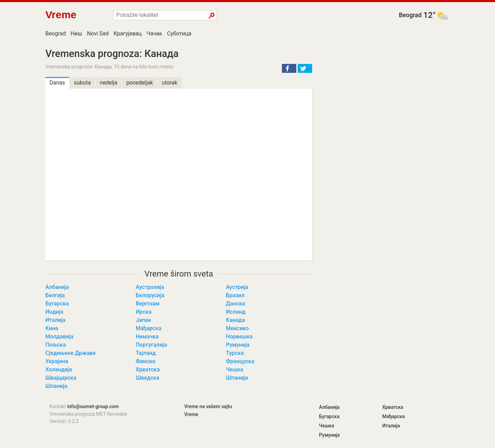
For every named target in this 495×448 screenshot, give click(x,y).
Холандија (59, 369)
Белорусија (150, 295)
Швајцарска (61, 378)
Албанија (57, 287)
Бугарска (57, 304)
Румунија (238, 345)
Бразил (235, 295)
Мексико (237, 328)
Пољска (56, 345)
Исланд (235, 312)
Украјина (57, 361)
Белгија (55, 295)
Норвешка (239, 337)
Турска (235, 353)
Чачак (154, 33)
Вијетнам (148, 304)
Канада (235, 320)
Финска (146, 361)
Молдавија (59, 337)
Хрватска (148, 369)
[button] (289, 68)
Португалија (151, 345)
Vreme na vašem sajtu (208, 406)
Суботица (179, 33)
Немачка (147, 337)
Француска (240, 361)
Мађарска (149, 328)
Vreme (191, 414)
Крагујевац (128, 33)
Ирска (144, 312)
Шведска (148, 378)
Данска (235, 304)
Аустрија (237, 287)
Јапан (143, 320)
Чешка (234, 369)
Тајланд (146, 353)
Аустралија (150, 287)
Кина (52, 328)
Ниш (76, 33)
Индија (54, 312)
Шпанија (237, 378)
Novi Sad (98, 33)
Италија (56, 320)
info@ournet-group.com (93, 406)
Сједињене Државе (70, 353)
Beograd (410, 15)
